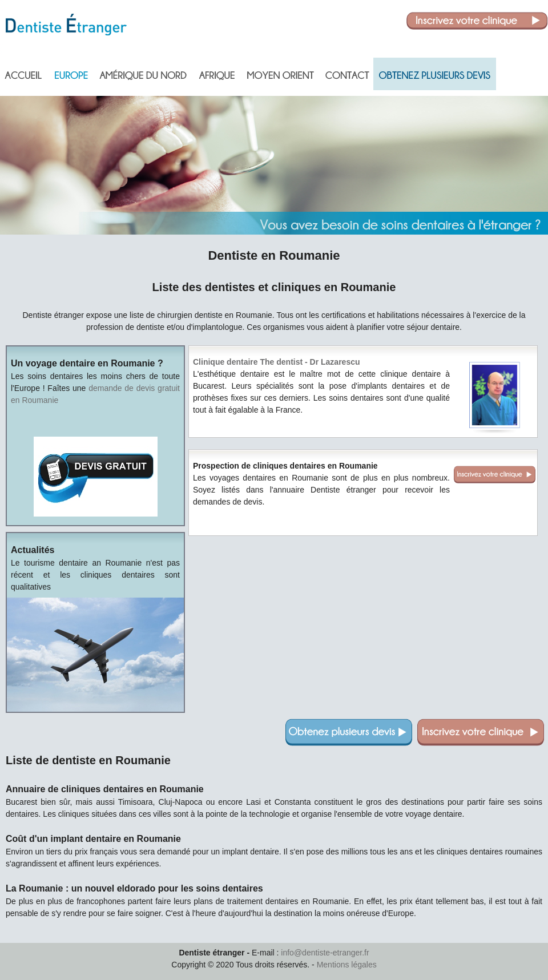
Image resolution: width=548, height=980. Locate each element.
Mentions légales (347, 965)
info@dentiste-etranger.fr (325, 953)
